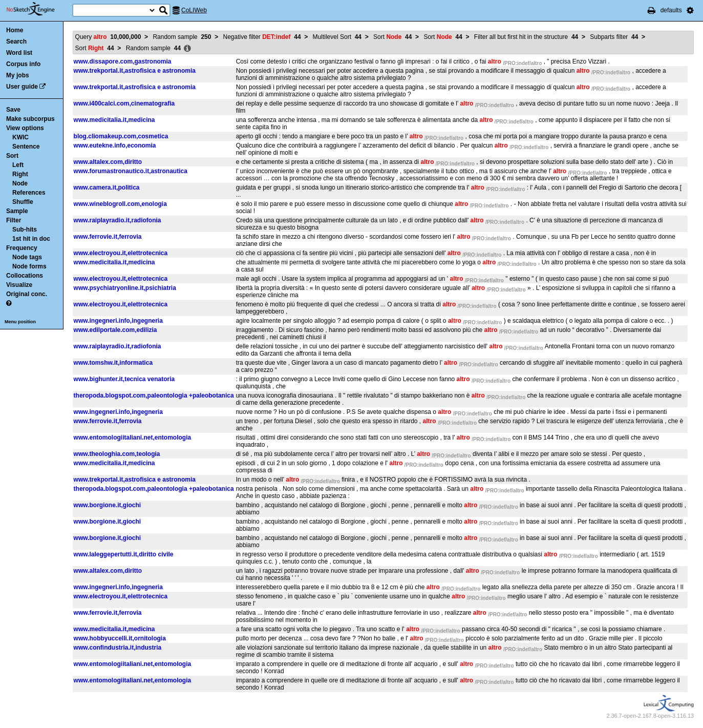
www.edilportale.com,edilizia (115, 330)
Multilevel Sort (337, 37)
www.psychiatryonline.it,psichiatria (125, 288)
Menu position (20, 322)
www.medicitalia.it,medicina (114, 120)
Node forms (29, 266)
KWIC (20, 137)
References (29, 193)
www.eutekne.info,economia (115, 145)
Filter (14, 220)
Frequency (22, 248)
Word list (19, 53)
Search (16, 41)
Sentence (26, 147)
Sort (12, 156)
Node (20, 183)
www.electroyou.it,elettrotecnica (121, 253)
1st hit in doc (31, 239)
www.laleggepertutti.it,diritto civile (124, 554)
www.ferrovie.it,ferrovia (108, 237)
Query (108, 37)
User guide (22, 87)
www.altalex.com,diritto (108, 162)
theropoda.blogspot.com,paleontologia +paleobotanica (154, 396)
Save (13, 110)
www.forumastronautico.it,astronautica (131, 171)
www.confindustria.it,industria (118, 648)
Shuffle (23, 202)
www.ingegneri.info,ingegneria (118, 321)
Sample (17, 211)
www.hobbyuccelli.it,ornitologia (120, 638)
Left (18, 165)
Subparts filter (614, 37)
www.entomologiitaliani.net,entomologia (133, 438)
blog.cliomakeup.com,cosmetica (121, 136)
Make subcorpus (30, 119)
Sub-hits (25, 230)
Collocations (25, 276)
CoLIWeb (194, 10)
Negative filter (262, 37)
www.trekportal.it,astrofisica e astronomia (135, 71)
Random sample (182, 37)
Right (20, 174)
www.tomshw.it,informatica (113, 363)
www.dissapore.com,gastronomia (123, 61)
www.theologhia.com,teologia (117, 454)
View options (25, 128)
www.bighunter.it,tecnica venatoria (124, 379)
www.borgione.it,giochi (108, 505)
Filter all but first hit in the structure (526, 37)
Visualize (19, 285)
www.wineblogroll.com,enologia (120, 204)
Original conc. (27, 294)
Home (15, 30)
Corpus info (23, 64)
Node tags (27, 257)
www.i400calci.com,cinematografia (124, 103)
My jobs (18, 75)
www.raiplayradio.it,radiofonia (118, 220)
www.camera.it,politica (107, 188)
